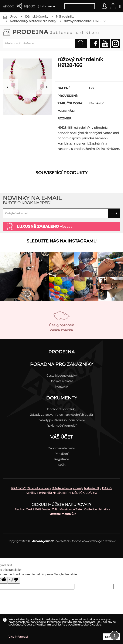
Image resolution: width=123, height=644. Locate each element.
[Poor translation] (14, 580)
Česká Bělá (34, 509)
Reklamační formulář (62, 426)
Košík (62, 465)
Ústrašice (104, 509)
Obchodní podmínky (62, 409)
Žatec (79, 509)
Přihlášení (62, 454)
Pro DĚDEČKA (76, 493)
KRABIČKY (19, 488)
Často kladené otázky (61, 376)
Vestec (47, 509)
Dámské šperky (37, 17)
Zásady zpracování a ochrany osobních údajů (61, 415)
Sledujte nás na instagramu (62, 241)
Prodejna (56, 32)
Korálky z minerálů (39, 493)
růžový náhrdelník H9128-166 (85, 21)
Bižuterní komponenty (68, 488)
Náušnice (59, 493)
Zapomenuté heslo (61, 448)
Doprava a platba (61, 381)
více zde (66, 227)
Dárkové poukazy (39, 488)
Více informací (18, 637)
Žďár (55, 509)
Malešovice (67, 509)
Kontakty (61, 387)
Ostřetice (91, 509)
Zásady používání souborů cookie (62, 420)
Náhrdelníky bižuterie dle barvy (33, 21)
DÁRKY (107, 488)
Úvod (13, 17)
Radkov (20, 509)
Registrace (62, 459)
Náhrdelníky (65, 17)
